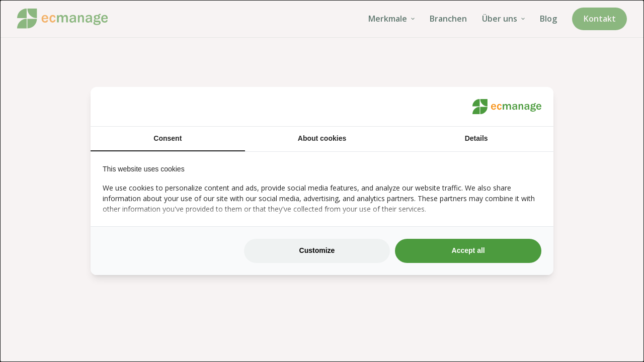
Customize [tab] (317, 250)
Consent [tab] (168, 138)
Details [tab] (476, 138)
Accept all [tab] (468, 250)
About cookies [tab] (322, 138)
